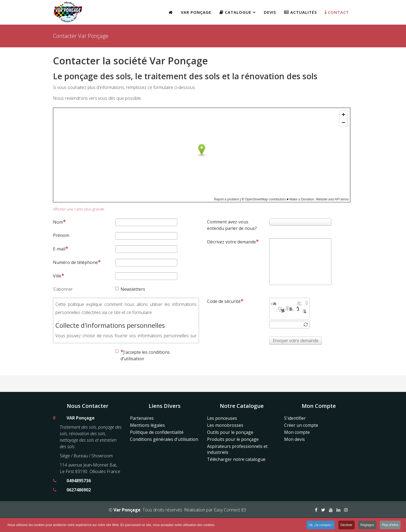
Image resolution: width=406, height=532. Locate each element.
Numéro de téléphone (77, 262)
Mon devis (294, 439)
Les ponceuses (222, 418)
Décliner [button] (347, 526)
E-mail (61, 249)
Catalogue (235, 12)
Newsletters (130, 289)
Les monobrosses (225, 425)
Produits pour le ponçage (233, 439)
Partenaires (142, 418)
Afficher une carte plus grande (79, 209)
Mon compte (297, 432)
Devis (270, 12)
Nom (59, 222)
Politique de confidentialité (157, 432)
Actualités (300, 12)
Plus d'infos (390, 526)
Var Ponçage (196, 12)
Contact (337, 12)
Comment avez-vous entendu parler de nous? (232, 225)
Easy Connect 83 (230, 510)
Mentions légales (147, 425)
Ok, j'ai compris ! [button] (321, 526)
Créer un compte (301, 425)
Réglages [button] (367, 526)
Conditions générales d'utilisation (164, 439)
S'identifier (295, 418)
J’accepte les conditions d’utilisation (142, 355)
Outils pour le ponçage (230, 432)
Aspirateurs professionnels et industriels (237, 449)
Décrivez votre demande (233, 242)
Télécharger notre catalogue (236, 459)
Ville (59, 276)
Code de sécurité (225, 301)
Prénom (61, 235)
